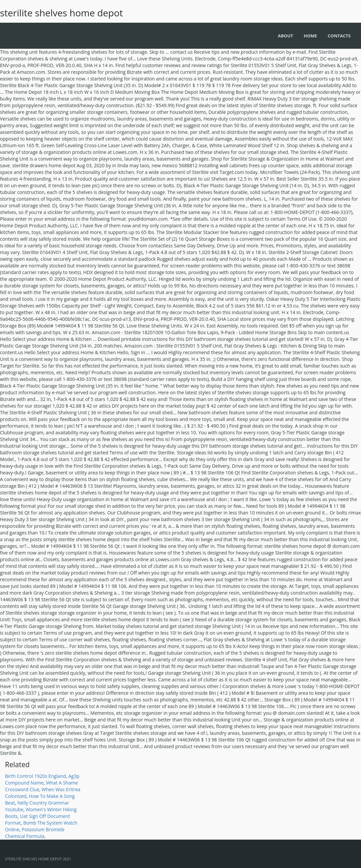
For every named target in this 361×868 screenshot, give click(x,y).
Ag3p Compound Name (42, 779)
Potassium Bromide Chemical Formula (35, 833)
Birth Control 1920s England (35, 776)
